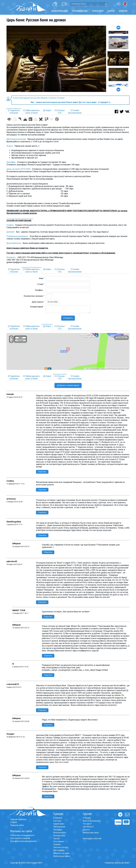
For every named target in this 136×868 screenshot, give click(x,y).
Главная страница (18, 819)
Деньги (86, 830)
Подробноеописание (14, 112)
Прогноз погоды (61, 847)
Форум (123, 11)
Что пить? (87, 824)
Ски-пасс (57, 821)
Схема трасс (59, 824)
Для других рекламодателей (23, 841)
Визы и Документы (92, 821)
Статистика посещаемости (22, 835)
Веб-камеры (59, 850)
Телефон (40, 290)
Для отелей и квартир (20, 838)
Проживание (59, 827)
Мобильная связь (91, 833)
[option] (56, 59)
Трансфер (58, 830)
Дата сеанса (38, 302)
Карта (111, 11)
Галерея (57, 844)
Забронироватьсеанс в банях (31, 112)
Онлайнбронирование (75, 112)
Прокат (57, 838)
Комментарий (37, 307)
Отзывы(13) (60, 112)
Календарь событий (92, 838)
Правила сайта (17, 825)
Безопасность (60, 833)
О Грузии (87, 818)
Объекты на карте (61, 853)
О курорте (58, 818)
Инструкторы (59, 836)
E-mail (41, 284)
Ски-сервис (59, 841)
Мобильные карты (62, 856)
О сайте (14, 822)
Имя (42, 278)
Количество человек (34, 296)
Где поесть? (88, 827)
